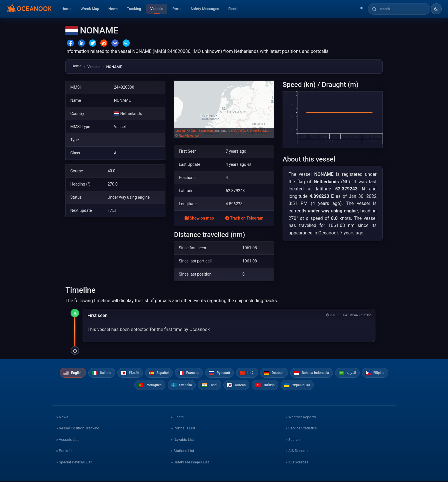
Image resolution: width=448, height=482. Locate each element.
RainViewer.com (190, 136)
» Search (293, 440)
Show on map (199, 218)
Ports (177, 9)
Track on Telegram (244, 218)
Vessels (157, 9)
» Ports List (66, 452)
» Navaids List (182, 440)
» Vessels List (68, 440)
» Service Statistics (301, 429)
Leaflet (180, 131)
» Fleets (177, 418)
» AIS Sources (297, 463)
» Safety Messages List (190, 463)
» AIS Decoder (297, 452)
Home (66, 9)
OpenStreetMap (202, 131)
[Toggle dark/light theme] (436, 9)
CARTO (240, 131)
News (113, 9)
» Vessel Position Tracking (78, 429)
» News (62, 418)
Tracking (134, 9)
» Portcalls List (183, 429)
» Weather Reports (301, 418)
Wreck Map (90, 9)
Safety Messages (205, 9)
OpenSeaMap (260, 131)
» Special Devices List (74, 463)
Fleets (233, 9)
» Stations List (182, 452)
